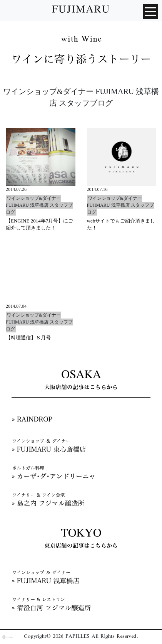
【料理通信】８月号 (28, 338)
